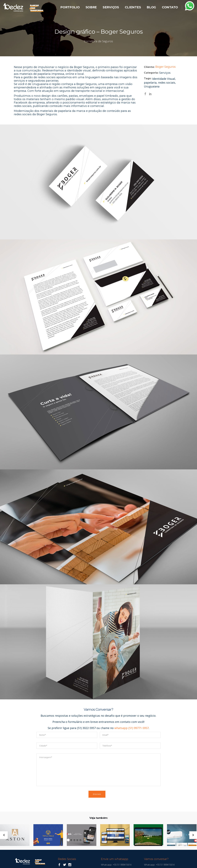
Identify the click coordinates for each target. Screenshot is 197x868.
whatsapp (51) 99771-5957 (132, 728)
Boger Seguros (165, 67)
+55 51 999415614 (122, 865)
